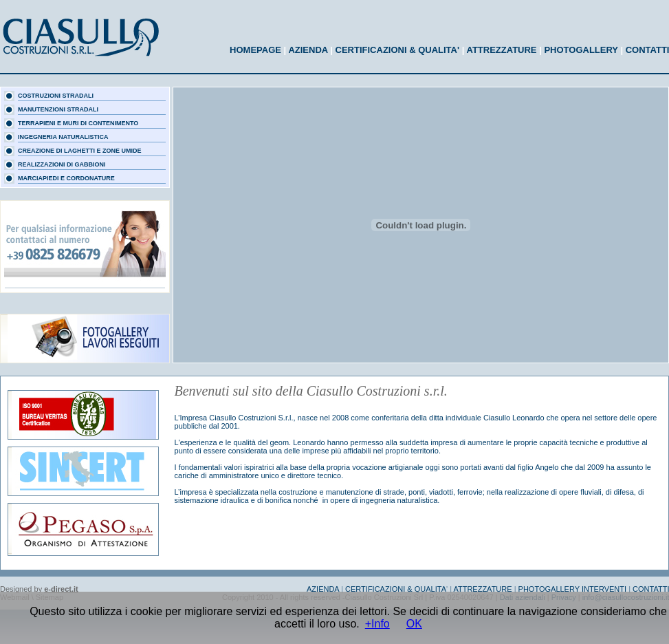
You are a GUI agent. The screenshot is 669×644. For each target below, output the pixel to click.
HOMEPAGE (255, 50)
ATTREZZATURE (501, 50)
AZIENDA (308, 50)
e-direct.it (61, 589)
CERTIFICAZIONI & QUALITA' (398, 50)
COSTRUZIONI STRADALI (56, 96)
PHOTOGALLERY (581, 50)
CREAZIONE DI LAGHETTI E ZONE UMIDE (80, 151)
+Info (377, 624)
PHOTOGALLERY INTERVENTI (572, 589)
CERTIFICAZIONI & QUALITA (396, 589)
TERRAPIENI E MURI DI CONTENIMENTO (78, 123)
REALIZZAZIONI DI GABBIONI (62, 164)
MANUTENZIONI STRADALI (58, 109)
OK (414, 624)
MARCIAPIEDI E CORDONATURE (66, 178)
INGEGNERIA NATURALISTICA (63, 137)
